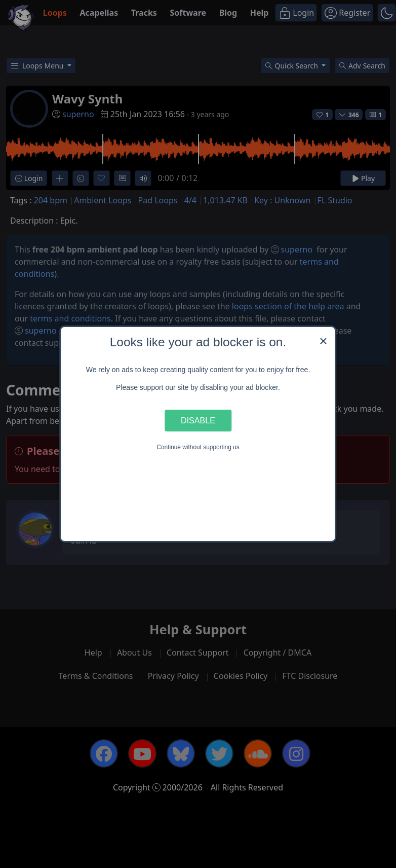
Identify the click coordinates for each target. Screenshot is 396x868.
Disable (198, 420)
